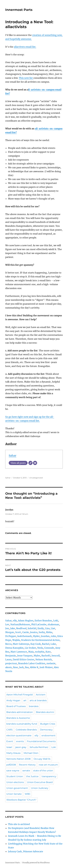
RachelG (46, 656)
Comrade (49, 648)
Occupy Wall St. (42, 759)
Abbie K (34, 667)
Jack (21, 667)
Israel (9, 747)
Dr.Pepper (11, 636)
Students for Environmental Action (40, 640)
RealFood (21, 628)
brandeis (34, 706)
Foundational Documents (41, 741)
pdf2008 (11, 765)
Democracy (46, 730)
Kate (48, 652)
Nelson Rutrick (44, 659)
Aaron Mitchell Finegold (20, 695)
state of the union (43, 771)
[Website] (30, 463)
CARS (9, 730)
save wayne (13, 771)
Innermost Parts (19, 10)
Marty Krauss (13, 753)
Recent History (27, 765)
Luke (53, 644)
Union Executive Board (40, 782)
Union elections (15, 782)
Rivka (49, 632)
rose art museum (48, 765)
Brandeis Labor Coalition (32, 663)
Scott (18, 632)
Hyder (36, 636)
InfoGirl (32, 628)
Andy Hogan (13, 700)
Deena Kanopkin (14, 648)
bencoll (56, 656)
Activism (41, 695)
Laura (8, 659)
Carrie (26, 632)
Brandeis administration (20, 712)
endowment (49, 736)
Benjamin (11, 656)
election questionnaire (19, 736)
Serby (42, 632)
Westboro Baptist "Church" (21, 800)
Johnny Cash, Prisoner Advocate (26, 851)
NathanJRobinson (20, 624)
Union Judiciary (40, 788)
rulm (53, 636)
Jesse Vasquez (25, 656)
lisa (27, 667)
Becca (8, 644)
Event (10, 741)
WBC (28, 794)
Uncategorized (36, 478)
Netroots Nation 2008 (18, 759)
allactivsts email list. (25, 47)
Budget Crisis (48, 724)
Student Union (15, 776)
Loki (56, 621)
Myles (37, 656)
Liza (47, 628)
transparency (49, 776)
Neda (40, 648)
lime (15, 667)
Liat (53, 628)
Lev (7, 624)
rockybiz (40, 652)
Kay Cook (36, 644)
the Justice (32, 776)
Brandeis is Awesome (18, 718)
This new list (26, 78)
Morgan (10, 632)
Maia (31, 652)
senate (26, 771)
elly (15, 621)
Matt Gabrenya (21, 644)
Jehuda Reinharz (39, 747)
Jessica (34, 632)
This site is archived (19, 824)
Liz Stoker (30, 648)
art (25, 700)
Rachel (46, 644)
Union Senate (14, 794)
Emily (41, 628)
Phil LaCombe (39, 624)
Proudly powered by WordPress (36, 863)
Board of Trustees (16, 706)
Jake (13, 628)
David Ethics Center (23, 659)
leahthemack (25, 636)
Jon (7, 628)
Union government (17, 788)
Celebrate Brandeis (26, 730)
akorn (9, 667)
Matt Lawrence (19, 652)
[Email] (35, 463)
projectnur (11, 663)
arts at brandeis (38, 700)
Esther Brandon (43, 621)
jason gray (21, 747)
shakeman (53, 624)
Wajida (16, 640)
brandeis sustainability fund (22, 724)
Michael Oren (31, 753)
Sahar (13, 456)
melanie (51, 663)
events (20, 741)
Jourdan (45, 636)
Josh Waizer (46, 667)
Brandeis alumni (45, 712)
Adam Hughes (26, 621)
